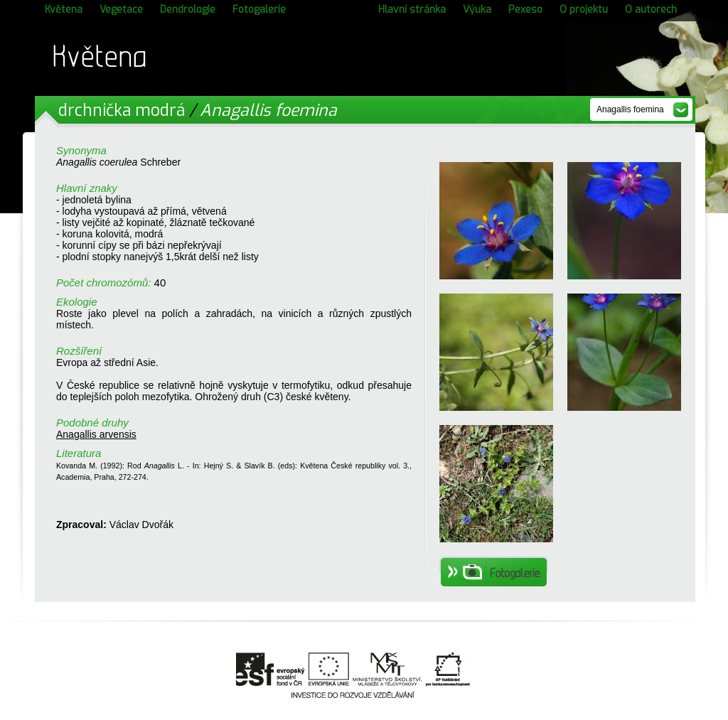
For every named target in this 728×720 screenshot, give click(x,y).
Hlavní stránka (412, 10)
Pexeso (525, 10)
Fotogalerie (259, 10)
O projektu (584, 10)
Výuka (477, 10)
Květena (64, 10)
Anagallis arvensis (96, 434)
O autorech (651, 10)
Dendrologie (188, 10)
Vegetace (121, 10)
